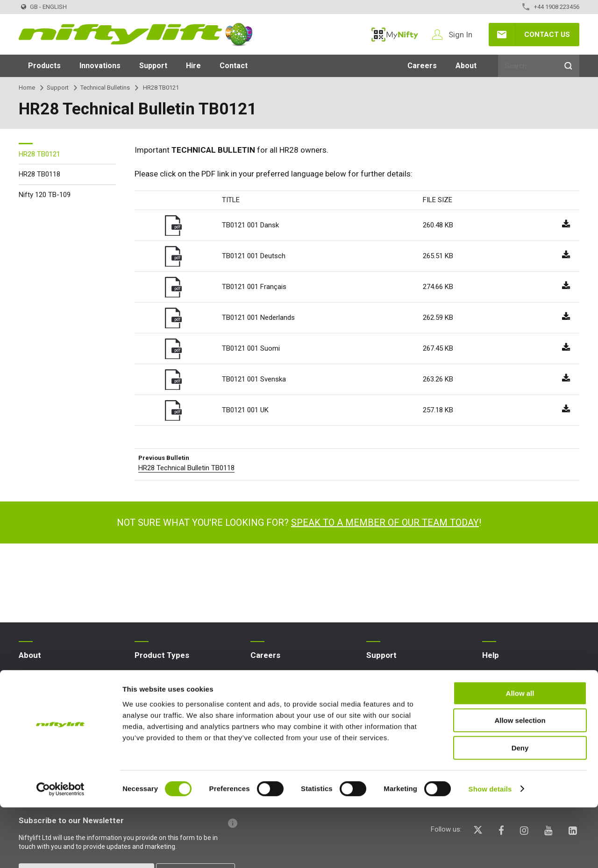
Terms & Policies (45, 721)
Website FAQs (504, 676)
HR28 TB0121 (39, 154)
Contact (234, 66)
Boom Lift (150, 706)
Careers (422, 66)
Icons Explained (506, 706)
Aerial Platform (158, 691)
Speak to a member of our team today (385, 522)
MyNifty (395, 35)
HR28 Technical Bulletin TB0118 (186, 468)
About (466, 66)
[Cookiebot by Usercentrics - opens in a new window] (61, 850)
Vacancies (267, 691)
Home (27, 88)
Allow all (520, 754)
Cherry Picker (155, 721)
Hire (193, 66)
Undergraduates (275, 706)
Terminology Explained (516, 691)
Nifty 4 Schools (42, 706)
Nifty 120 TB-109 (45, 195)
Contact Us (547, 35)
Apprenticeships (275, 676)
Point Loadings (389, 706)
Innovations (100, 66)
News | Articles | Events (55, 691)
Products (44, 66)
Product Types (162, 655)
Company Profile (44, 676)
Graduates (266, 721)
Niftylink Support (392, 721)
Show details (490, 850)
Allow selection (520, 781)
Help (491, 655)
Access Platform (161, 676)
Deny (520, 808)
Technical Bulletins (105, 88)
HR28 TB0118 (39, 174)
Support (153, 66)
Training (378, 691)
